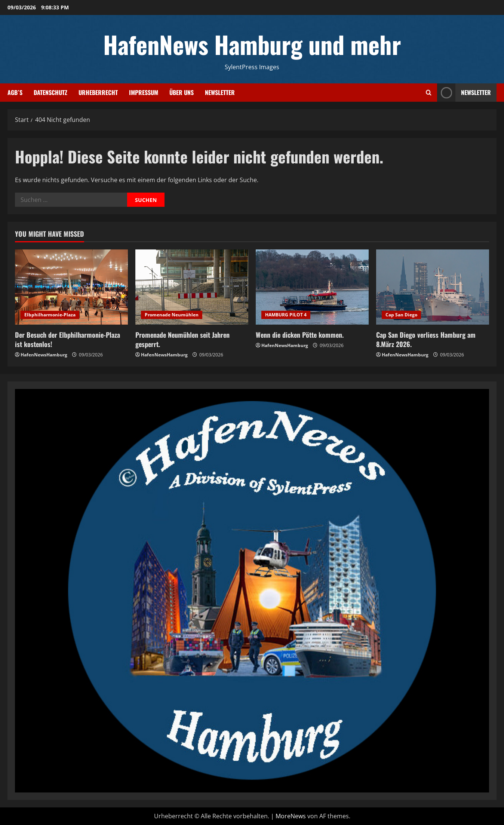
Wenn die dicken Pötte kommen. (300, 335)
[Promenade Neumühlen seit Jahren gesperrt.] (192, 287)
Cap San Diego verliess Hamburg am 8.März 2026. (426, 339)
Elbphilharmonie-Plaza (50, 315)
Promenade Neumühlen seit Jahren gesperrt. (182, 339)
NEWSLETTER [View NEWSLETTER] (464, 93)
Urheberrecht (98, 92)
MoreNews (291, 816)
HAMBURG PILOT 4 (286, 315)
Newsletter (220, 92)
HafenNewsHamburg (44, 355)
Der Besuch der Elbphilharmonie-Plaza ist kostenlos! (67, 339)
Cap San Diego (401, 315)
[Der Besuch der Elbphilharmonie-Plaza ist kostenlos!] (71, 287)
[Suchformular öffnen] (429, 93)
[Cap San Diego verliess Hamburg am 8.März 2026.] (433, 287)
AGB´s (15, 92)
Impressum (144, 92)
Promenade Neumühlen (172, 315)
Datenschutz (50, 92)
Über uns (182, 92)
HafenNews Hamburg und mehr (252, 44)
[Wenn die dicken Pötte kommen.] (312, 287)
